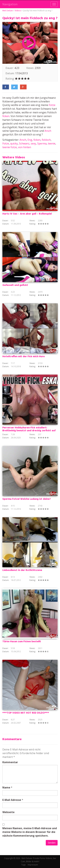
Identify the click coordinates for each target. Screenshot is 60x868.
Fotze (52, 105)
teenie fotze (10, 147)
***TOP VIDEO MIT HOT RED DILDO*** (26, 713)
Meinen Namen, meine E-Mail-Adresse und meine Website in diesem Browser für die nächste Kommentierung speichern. (30, 832)
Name (6, 787)
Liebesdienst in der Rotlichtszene (22, 570)
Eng (30, 140)
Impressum (33, 865)
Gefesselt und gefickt (15, 285)
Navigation (10, 4)
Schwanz (24, 143)
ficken (6, 116)
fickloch (46, 140)
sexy (33, 143)
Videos (18, 11)
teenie (52, 143)
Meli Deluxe (8, 11)
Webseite (8, 812)
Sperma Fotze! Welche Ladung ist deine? (27, 499)
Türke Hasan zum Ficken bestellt (22, 642)
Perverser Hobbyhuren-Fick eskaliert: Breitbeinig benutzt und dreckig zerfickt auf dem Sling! (29, 431)
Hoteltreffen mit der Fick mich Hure (24, 357)
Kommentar (10, 762)
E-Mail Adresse (12, 800)
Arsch (48, 131)
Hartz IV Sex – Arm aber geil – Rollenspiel (27, 214)
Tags (23, 865)
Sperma (42, 143)
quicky (14, 143)
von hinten (25, 147)
